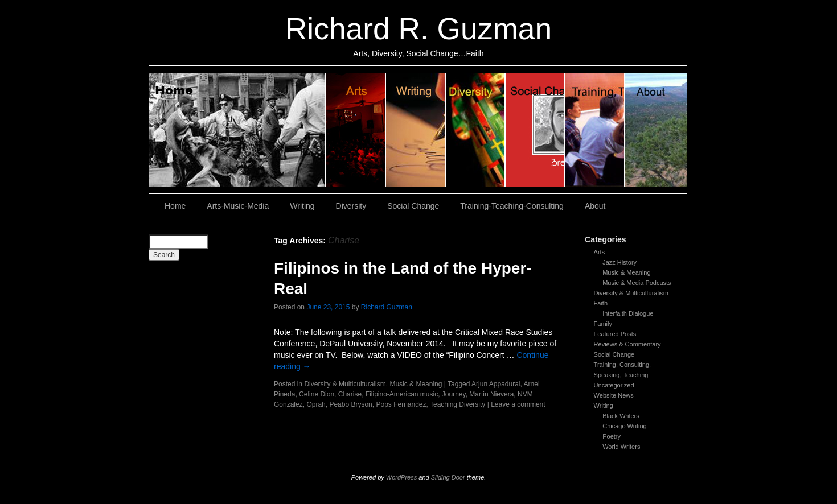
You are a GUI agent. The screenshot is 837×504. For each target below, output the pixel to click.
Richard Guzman (387, 307)
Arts (600, 252)
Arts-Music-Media (238, 206)
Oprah (316, 404)
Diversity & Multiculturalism (631, 293)
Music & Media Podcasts (637, 283)
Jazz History (619, 262)
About (656, 130)
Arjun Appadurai (496, 384)
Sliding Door (448, 477)
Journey (454, 394)
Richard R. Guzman (419, 29)
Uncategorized (614, 385)
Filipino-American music (402, 394)
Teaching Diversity (458, 404)
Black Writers (621, 416)
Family (603, 324)
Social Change (536, 130)
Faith (601, 303)
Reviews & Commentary (627, 344)
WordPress (401, 477)
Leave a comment (518, 404)
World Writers (621, 447)
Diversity (476, 130)
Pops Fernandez (401, 404)
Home (237, 130)
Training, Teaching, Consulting (595, 130)
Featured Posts (615, 334)
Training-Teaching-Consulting (512, 206)
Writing (416, 130)
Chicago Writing (624, 426)
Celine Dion (317, 394)
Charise (350, 394)
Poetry (612, 436)
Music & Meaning (626, 272)
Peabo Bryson (350, 404)
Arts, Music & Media (356, 130)
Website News (614, 395)
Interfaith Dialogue (628, 313)
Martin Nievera (491, 394)
